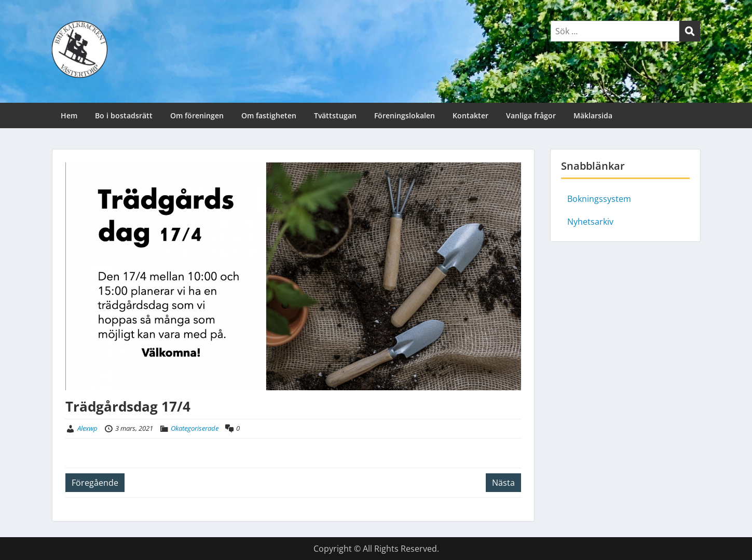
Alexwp (87, 428)
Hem (69, 115)
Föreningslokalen (405, 115)
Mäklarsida (593, 115)
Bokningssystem (599, 199)
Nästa (503, 483)
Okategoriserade (195, 428)
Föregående (95, 483)
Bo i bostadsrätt (124, 115)
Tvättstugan (335, 115)
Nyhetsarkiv (590, 222)
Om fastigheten (269, 115)
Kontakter (470, 115)
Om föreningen (197, 115)
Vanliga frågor (531, 115)
